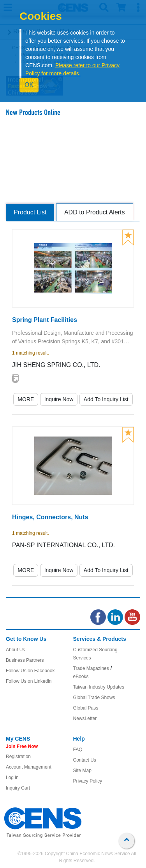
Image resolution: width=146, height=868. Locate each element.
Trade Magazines (91, 668)
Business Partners (25, 660)
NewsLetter (85, 718)
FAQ (78, 750)
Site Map (82, 771)
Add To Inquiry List (106, 399)
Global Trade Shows (94, 698)
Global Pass (86, 708)
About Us (15, 650)
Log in (12, 778)
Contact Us (85, 760)
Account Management (29, 767)
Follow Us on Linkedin (29, 681)
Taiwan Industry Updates (99, 687)
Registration (18, 757)
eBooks (81, 677)
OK (29, 85)
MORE (26, 399)
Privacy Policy (88, 781)
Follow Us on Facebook (30, 671)
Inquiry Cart (18, 788)
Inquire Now (59, 399)
